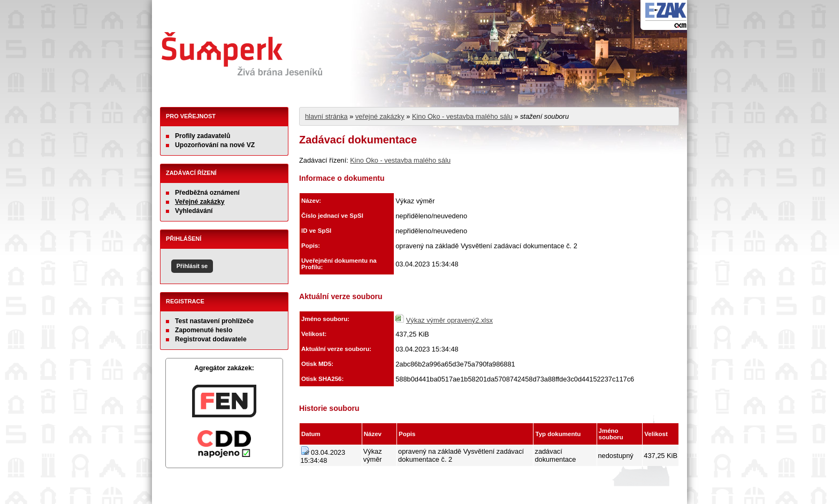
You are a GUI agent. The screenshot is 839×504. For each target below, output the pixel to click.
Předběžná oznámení (207, 193)
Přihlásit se (192, 266)
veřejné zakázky (380, 116)
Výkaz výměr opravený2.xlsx (449, 320)
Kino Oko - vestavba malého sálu (462, 116)
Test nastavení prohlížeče (214, 321)
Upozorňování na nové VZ (215, 145)
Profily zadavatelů (203, 136)
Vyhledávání (194, 211)
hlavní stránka (326, 116)
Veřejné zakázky (200, 202)
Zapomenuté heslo (204, 330)
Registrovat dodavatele (211, 339)
